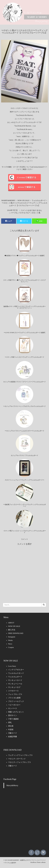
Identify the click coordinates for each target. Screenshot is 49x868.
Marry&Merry (12, 785)
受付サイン (13, 715)
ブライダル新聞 (14, 698)
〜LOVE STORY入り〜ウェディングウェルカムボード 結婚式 (24, 333)
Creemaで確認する (27, 178)
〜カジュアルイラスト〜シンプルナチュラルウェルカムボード (24, 406)
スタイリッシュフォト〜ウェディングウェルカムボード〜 (24, 480)
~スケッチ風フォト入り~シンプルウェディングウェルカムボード (24, 532)
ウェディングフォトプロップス (20, 755)
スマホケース (13, 691)
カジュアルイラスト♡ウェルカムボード (24, 455)
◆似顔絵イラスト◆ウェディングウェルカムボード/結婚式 (24, 256)
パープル (14, 213)
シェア (9, 221)
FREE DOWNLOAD (16, 633)
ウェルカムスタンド (16, 673)
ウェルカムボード (39, 200)
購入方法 (12, 630)
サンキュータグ (14, 687)
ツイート (24, 221)
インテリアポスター (16, 670)
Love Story (12, 666)
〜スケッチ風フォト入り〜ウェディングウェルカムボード (24, 357)
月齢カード (13, 733)
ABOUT (11, 623)
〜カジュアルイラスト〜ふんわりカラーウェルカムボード (24, 431)
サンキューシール (15, 684)
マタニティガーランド (17, 759)
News (10, 644)
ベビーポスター (14, 705)
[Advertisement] (24, 821)
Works (10, 640)
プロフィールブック (16, 701)
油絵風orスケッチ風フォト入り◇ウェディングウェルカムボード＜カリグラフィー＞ (24, 307)
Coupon (11, 647)
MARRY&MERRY (8, 200)
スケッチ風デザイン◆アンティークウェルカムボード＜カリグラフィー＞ (24, 281)
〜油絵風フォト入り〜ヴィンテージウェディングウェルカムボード (24, 505)
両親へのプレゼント (16, 712)
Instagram (12, 637)
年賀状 (11, 730)
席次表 (11, 726)
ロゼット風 (36, 213)
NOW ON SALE (23, 200)
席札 (10, 722)
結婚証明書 (13, 737)
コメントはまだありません (31, 210)
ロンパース (13, 708)
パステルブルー (24, 213)
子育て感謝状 (13, 719)
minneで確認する (27, 187)
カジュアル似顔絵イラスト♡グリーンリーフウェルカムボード (24, 382)
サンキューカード (15, 680)
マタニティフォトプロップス (20, 762)
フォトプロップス (15, 694)
